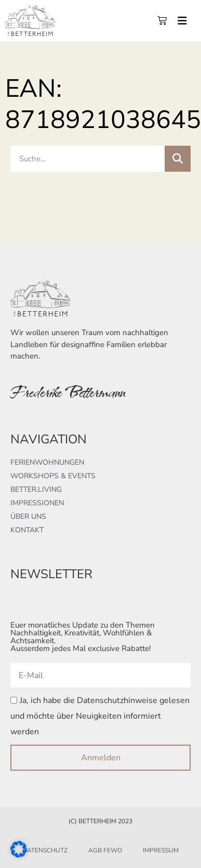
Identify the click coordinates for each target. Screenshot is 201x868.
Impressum (161, 850)
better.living (36, 489)
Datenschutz (45, 850)
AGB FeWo (105, 850)
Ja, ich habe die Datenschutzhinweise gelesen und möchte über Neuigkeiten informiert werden (100, 717)
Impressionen (37, 503)
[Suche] (178, 159)
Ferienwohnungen (47, 462)
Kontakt (27, 530)
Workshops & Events (53, 476)
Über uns (28, 516)
